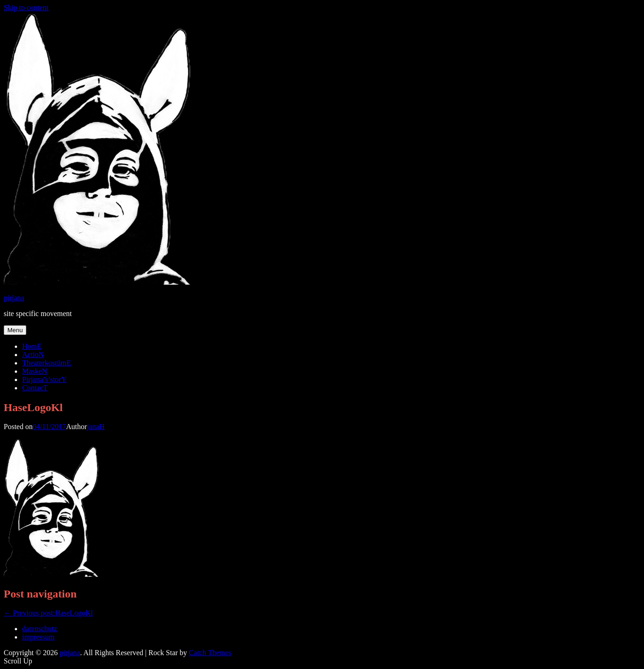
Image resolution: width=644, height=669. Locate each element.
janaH (96, 427)
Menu (15, 330)
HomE (32, 346)
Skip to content (26, 8)
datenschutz (40, 629)
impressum (38, 637)
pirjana (14, 298)
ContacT (35, 388)
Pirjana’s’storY (44, 379)
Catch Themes (210, 653)
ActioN (33, 355)
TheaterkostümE (47, 363)
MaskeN (35, 371)
